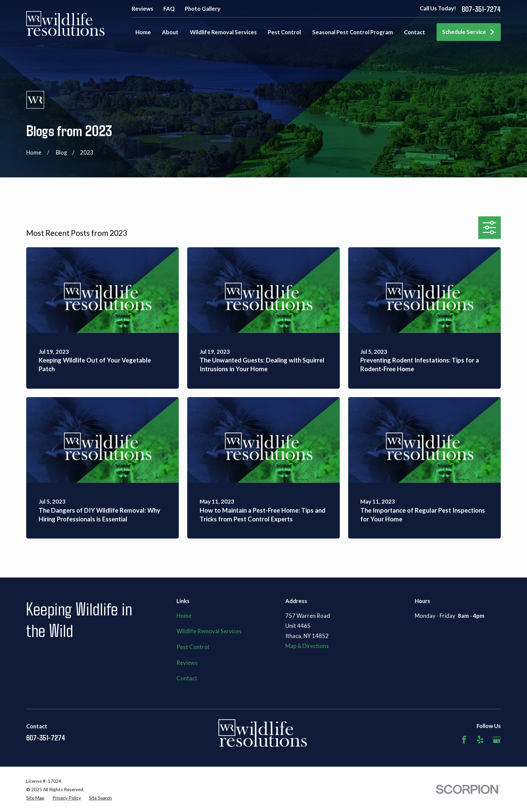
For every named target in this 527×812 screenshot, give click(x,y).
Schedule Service (469, 32)
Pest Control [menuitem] (284, 32)
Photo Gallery (203, 9)
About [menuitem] (170, 32)
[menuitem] (35, 798)
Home (184, 616)
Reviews (143, 9)
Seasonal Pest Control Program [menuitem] (353, 32)
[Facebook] (464, 740)
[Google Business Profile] (497, 740)
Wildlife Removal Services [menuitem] (223, 32)
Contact (187, 678)
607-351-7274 (481, 9)
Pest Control (193, 647)
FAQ (169, 9)
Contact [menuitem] (415, 32)
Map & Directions (307, 646)
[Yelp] (480, 740)
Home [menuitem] (143, 32)
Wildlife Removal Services (209, 631)
